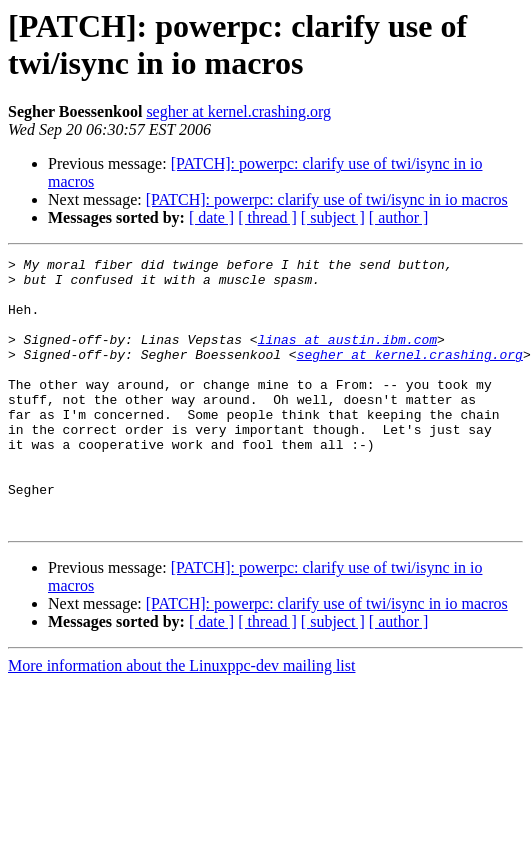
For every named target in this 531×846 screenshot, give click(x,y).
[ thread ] (267, 217)
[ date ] (211, 217)
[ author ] (399, 217)
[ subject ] (333, 217)
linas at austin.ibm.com (347, 357)
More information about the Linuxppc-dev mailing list (181, 719)
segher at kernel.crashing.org (238, 111)
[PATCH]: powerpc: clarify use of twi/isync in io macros (327, 199)
